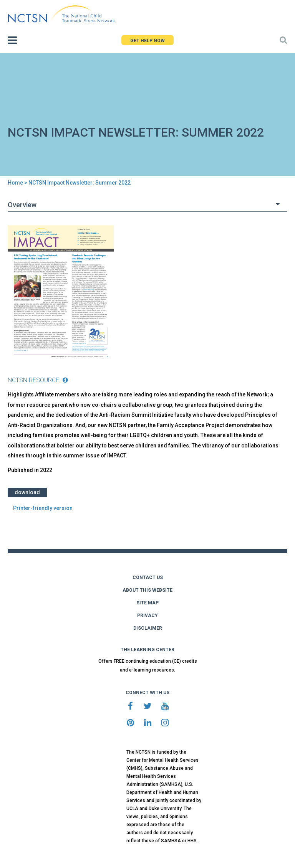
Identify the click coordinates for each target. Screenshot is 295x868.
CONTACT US (148, 578)
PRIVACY (147, 616)
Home (15, 183)
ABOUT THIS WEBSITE (147, 590)
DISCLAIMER (148, 628)
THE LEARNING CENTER (147, 650)
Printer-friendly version (43, 508)
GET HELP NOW (147, 41)
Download (27, 492)
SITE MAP (147, 603)
